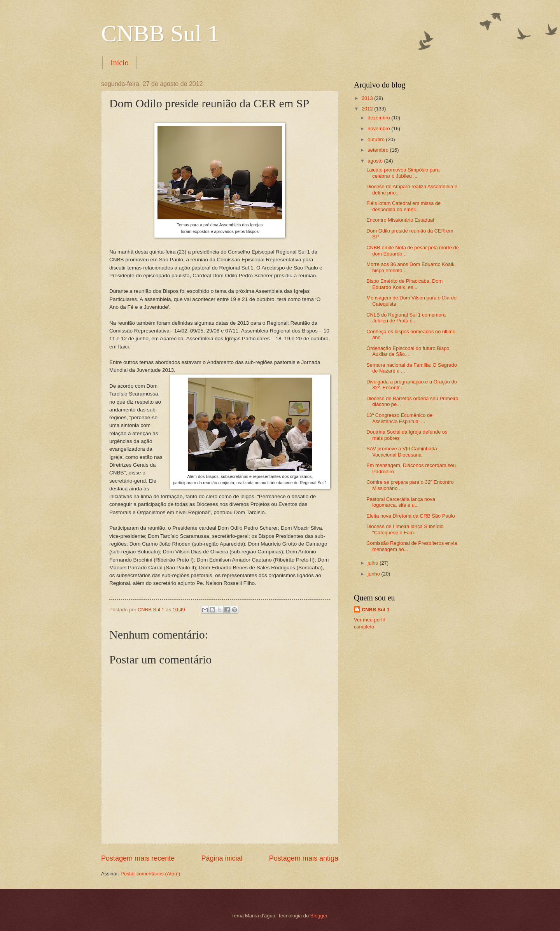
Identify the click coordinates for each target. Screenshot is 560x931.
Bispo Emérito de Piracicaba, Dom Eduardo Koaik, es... (404, 284)
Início (120, 63)
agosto (376, 161)
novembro (379, 129)
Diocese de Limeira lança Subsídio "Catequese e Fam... (405, 529)
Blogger (319, 916)
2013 (368, 98)
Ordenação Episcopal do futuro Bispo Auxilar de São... (408, 351)
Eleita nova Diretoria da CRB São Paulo (411, 516)
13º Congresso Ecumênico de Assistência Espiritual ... (399, 418)
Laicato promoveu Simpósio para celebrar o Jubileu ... (403, 173)
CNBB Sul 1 (160, 33)
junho (374, 574)
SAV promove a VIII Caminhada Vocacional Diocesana (402, 451)
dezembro (379, 118)
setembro (379, 150)
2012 (368, 109)
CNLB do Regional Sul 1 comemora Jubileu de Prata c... (406, 318)
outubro (377, 139)
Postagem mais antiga (304, 858)
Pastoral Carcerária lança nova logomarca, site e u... (401, 502)
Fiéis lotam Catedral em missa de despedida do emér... (403, 206)
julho (374, 563)
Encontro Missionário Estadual (400, 220)
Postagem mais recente (138, 858)
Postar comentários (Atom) (150, 874)
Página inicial (222, 858)
